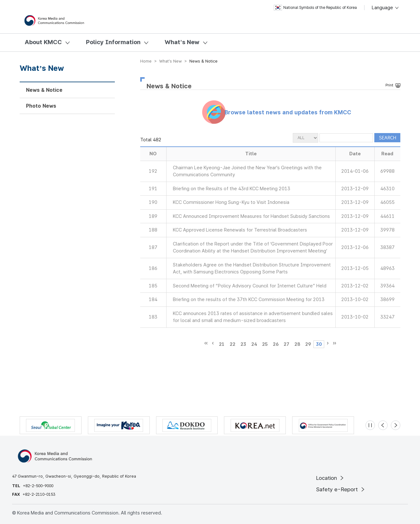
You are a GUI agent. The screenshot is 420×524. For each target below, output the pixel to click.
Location (330, 478)
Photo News (41, 106)
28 (297, 344)
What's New (182, 42)
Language (386, 8)
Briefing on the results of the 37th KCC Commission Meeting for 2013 (249, 299)
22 (233, 344)
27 (286, 344)
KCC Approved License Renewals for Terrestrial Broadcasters (240, 230)
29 (308, 344)
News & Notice (44, 90)
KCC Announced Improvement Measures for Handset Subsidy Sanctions (251, 216)
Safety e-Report (341, 489)
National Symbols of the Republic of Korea (315, 8)
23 (243, 344)
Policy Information (113, 42)
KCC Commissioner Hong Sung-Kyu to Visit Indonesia (231, 202)
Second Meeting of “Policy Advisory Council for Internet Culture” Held (250, 286)
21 (222, 344)
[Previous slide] (383, 425)
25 (265, 344)
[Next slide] (396, 425)
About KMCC (43, 42)
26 (276, 344)
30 (319, 344)
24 (254, 344)
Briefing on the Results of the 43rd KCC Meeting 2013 (232, 189)
